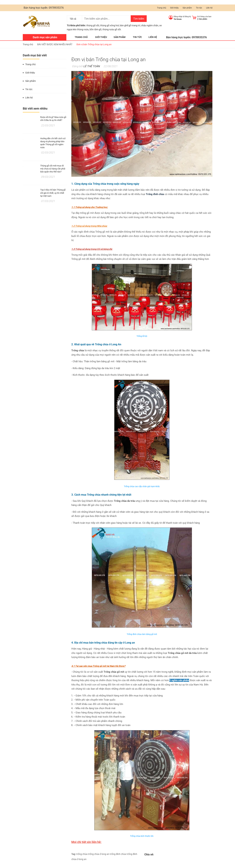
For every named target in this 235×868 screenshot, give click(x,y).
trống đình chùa (118, 854)
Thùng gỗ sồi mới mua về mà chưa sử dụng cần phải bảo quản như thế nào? (53, 169)
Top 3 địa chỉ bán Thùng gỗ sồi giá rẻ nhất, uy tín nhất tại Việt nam (53, 193)
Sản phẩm (187, 8)
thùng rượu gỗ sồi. (112, 29)
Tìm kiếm (139, 19)
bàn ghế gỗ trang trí (130, 25)
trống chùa (82, 854)
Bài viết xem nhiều (35, 108)
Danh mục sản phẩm (45, 37)
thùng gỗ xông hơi (109, 25)
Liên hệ (209, 8)
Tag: (74, 854)
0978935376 (56, 8)
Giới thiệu (174, 8)
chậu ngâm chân (150, 25)
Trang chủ (162, 8)
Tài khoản (178, 19)
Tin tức (199, 8)
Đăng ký (188, 17)
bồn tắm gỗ (96, 29)
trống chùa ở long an (99, 854)
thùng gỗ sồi (93, 25)
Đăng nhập (178, 17)
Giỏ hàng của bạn (204, 17)
